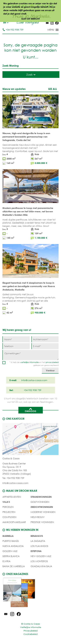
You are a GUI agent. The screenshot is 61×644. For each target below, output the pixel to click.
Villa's (6, 502)
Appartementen (12, 497)
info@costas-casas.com (15, 483)
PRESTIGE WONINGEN (42, 522)
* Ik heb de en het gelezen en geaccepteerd (34, 364)
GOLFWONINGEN (40, 502)
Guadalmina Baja (41, 566)
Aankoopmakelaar (14, 522)
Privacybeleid (31, 631)
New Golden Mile (41, 556)
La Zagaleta (38, 541)
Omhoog (30, 410)
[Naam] (16, 339)
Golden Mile (10, 551)
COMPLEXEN (9, 517)
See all (53, 89)
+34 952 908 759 (13, 30)
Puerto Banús (11, 541)
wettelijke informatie (29, 362)
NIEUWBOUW (37, 517)
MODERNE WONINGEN (43, 512)
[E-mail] (45, 346)
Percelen (8, 507)
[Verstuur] (50, 371)
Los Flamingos (39, 546)
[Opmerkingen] (30, 355)
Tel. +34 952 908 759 (13, 478)
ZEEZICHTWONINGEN (42, 507)
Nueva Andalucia (13, 546)
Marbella (8, 536)
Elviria (6, 561)
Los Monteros (39, 561)
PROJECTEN (9, 512)
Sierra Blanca (11, 556)
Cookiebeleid (30, 634)
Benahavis (37, 536)
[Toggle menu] (49, 30)
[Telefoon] (16, 346)
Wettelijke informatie (31, 627)
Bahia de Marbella (14, 566)
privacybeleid (52, 362)
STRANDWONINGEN (41, 497)
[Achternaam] (45, 339)
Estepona (36, 551)
